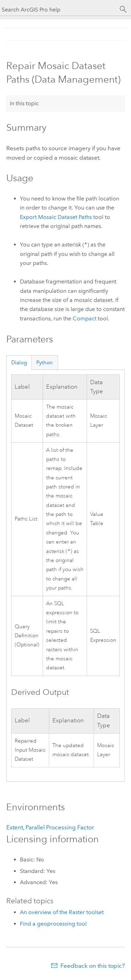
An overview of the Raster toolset (62, 913)
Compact (85, 318)
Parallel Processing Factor (60, 828)
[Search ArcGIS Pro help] (59, 10)
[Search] (123, 9)
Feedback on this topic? (93, 966)
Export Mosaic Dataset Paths (56, 217)
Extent (15, 828)
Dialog (19, 363)
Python (45, 363)
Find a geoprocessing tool (53, 924)
